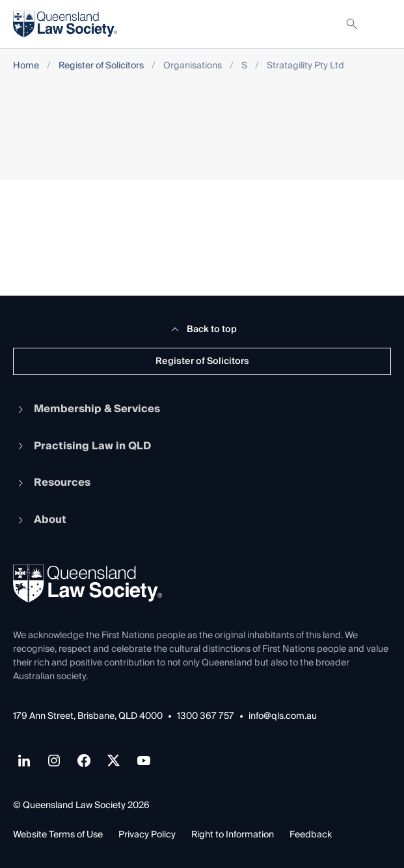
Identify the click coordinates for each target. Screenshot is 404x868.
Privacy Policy (147, 835)
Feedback (311, 835)
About (40, 520)
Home (26, 66)
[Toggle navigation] (381, 24)
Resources (52, 483)
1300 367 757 (206, 717)
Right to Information (233, 835)
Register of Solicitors (101, 66)
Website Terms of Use (58, 835)
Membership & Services (87, 409)
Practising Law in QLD (82, 446)
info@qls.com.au (283, 717)
